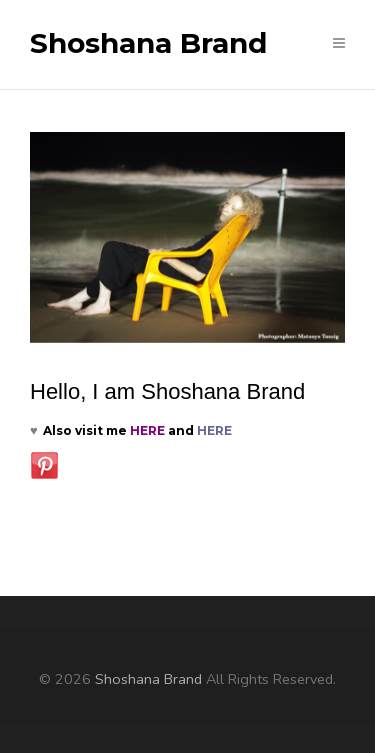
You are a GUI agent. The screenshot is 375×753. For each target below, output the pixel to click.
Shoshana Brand (148, 43)
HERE (147, 430)
